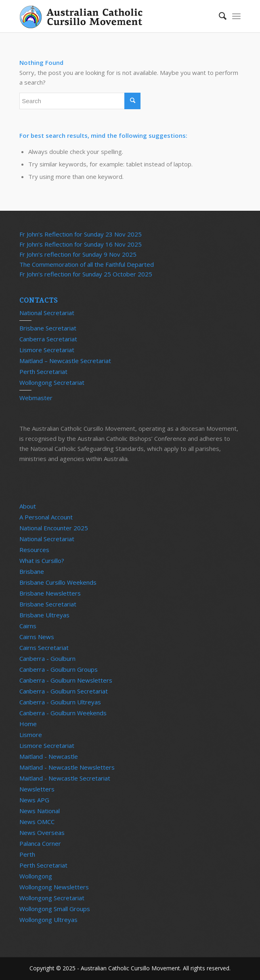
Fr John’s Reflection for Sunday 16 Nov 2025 (81, 244)
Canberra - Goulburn (47, 658)
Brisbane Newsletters (50, 593)
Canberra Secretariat (48, 339)
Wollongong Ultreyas (48, 920)
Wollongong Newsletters (54, 887)
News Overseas (42, 833)
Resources (34, 550)
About (28, 506)
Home (28, 724)
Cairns (28, 626)
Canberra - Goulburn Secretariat (64, 691)
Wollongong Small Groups (55, 909)
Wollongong (36, 876)
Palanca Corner (40, 843)
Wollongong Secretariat (52, 382)
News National (40, 811)
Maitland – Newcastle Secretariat (65, 361)
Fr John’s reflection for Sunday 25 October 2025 (86, 274)
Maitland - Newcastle (49, 756)
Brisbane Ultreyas (44, 615)
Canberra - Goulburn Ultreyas (60, 702)
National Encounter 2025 (54, 528)
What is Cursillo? (42, 561)
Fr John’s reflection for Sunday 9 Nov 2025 (78, 254)
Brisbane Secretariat (48, 328)
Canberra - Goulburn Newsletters (66, 680)
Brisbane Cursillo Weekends (58, 582)
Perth (27, 854)
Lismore (31, 735)
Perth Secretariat (43, 372)
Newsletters (37, 789)
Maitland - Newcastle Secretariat (65, 778)
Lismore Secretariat (47, 350)
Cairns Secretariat (44, 648)
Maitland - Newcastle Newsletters (67, 767)
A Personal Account (46, 517)
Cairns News (37, 637)
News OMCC (37, 822)
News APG (34, 800)
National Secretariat (47, 313)
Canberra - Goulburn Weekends (63, 713)
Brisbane (32, 571)
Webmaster (36, 398)
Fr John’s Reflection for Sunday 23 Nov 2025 (81, 234)
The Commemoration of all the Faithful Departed (87, 264)
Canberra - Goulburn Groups (59, 669)
